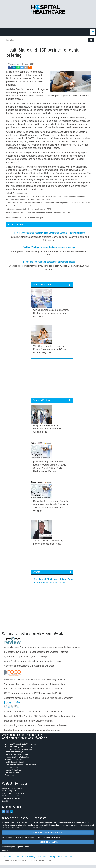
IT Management (11, 767)
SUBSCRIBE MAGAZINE (48, 842)
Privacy (52, 857)
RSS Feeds (42, 857)
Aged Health (10, 775)
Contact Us (18, 857)
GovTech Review (12, 773)
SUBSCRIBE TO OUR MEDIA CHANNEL (48, 833)
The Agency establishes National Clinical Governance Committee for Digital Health (49, 233)
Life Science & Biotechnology (17, 754)
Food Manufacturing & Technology (19, 749)
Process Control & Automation (17, 757)
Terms (60, 857)
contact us (6, 851)
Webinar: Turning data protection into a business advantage (49, 247)
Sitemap (68, 857)
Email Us (6, 801)
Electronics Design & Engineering (18, 747)
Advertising (30, 857)
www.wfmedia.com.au (11, 798)
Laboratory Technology (14, 752)
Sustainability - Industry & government (20, 765)
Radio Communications (14, 760)
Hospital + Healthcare (14, 770)
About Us (8, 857)
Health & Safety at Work (15, 762)
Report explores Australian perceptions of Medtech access (49, 262)
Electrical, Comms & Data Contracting (20, 744)
